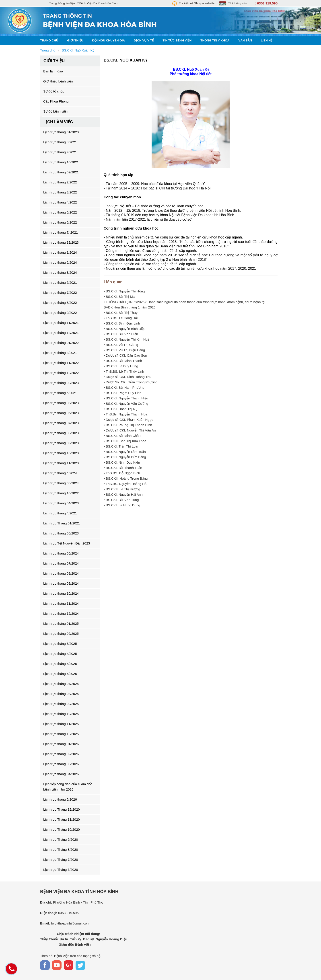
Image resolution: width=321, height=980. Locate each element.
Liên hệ (267, 40)
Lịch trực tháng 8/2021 (60, 142)
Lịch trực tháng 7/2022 (60, 293)
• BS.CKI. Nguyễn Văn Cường (126, 404)
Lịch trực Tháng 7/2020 (61, 860)
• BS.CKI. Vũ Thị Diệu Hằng (124, 350)
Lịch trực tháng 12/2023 (61, 242)
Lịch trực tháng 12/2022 (61, 373)
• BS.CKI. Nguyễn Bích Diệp (124, 329)
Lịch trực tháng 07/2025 (61, 684)
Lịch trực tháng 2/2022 (60, 182)
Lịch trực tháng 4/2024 (60, 473)
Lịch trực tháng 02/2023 (61, 383)
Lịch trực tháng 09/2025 (61, 704)
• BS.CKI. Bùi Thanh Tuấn (123, 468)
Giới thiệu (75, 40)
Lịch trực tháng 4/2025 (60, 654)
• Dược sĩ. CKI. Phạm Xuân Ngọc (128, 420)
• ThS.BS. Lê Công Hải (121, 318)
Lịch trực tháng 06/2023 (61, 413)
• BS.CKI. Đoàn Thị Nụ (121, 409)
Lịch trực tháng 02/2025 (61, 634)
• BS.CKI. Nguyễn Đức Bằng (125, 457)
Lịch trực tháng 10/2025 (61, 714)
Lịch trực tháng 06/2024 (61, 553)
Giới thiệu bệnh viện (58, 81)
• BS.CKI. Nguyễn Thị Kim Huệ (127, 339)
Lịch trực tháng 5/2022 (60, 212)
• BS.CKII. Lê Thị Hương (122, 489)
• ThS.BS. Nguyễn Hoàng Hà (125, 484)
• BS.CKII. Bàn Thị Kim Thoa (125, 441)
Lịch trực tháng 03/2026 (61, 764)
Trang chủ (49, 40)
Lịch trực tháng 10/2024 (61, 593)
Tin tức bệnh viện (177, 40)
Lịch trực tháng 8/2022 (60, 303)
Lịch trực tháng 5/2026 (60, 799)
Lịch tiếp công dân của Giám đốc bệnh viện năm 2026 (68, 787)
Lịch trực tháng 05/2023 (61, 533)
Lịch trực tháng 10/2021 (61, 162)
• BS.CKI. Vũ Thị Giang (121, 345)
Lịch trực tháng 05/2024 (61, 483)
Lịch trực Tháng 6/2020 (61, 870)
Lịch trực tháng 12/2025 (61, 734)
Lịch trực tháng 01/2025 (61, 624)
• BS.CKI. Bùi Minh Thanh (123, 361)
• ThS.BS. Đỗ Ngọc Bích (122, 473)
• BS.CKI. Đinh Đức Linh (122, 323)
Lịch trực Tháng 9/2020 (61, 839)
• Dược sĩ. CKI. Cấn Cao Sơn (125, 355)
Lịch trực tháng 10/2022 (61, 493)
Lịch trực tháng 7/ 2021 (61, 232)
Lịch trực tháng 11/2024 (61, 603)
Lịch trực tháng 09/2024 (61, 583)
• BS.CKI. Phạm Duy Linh (122, 393)
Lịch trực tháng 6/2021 (60, 393)
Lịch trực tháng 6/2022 (60, 222)
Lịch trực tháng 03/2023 (61, 403)
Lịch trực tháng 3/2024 (60, 272)
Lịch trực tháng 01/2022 (61, 343)
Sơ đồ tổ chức (54, 91)
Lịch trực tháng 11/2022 (61, 363)
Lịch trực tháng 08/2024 (61, 573)
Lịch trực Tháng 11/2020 (62, 819)
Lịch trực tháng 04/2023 (61, 503)
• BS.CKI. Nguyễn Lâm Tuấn (125, 452)
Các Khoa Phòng (56, 101)
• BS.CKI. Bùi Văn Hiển (121, 334)
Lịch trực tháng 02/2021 (61, 172)
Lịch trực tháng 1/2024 (60, 252)
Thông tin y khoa (215, 40)
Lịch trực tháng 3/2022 (60, 192)
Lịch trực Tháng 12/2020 (62, 809)
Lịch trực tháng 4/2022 (60, 202)
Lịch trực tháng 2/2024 (60, 262)
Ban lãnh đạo (53, 71)
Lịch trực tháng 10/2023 (61, 453)
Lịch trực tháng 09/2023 (61, 443)
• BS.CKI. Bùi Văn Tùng (121, 500)
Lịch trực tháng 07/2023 (61, 423)
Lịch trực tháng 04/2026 (61, 774)
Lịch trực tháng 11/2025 (61, 724)
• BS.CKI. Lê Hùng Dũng (122, 505)
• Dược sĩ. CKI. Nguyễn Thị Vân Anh (131, 430)
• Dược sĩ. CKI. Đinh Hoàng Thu (127, 377)
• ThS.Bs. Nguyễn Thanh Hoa (126, 414)
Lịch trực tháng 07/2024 (61, 563)
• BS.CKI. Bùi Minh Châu (122, 436)
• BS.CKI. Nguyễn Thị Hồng (124, 291)
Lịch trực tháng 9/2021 (60, 152)
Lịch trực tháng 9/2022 (60, 313)
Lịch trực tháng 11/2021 (61, 323)
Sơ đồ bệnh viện (55, 111)
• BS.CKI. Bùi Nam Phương (124, 387)
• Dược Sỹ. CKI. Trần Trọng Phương (131, 382)
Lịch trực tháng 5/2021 (60, 282)
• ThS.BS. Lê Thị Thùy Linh (124, 371)
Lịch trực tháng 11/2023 (61, 463)
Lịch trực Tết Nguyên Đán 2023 (67, 543)
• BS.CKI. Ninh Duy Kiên (122, 462)
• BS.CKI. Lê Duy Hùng (121, 366)
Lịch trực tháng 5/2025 (60, 664)
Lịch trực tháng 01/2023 (61, 132)
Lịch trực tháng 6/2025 (60, 674)
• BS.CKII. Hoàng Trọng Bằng (126, 478)
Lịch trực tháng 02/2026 (61, 754)
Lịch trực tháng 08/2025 (61, 694)
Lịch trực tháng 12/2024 (61, 613)
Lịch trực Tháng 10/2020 (62, 829)
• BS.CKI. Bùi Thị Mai (119, 297)
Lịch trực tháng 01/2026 (61, 744)
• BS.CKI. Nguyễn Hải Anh (123, 494)
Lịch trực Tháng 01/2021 (62, 523)
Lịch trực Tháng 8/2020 (61, 850)
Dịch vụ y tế (144, 40)
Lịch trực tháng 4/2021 (60, 513)
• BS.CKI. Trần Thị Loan (121, 446)
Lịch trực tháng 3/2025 (60, 644)
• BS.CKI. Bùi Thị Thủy (121, 313)
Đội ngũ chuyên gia (109, 40)
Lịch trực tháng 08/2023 (61, 433)
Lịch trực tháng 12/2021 (61, 333)
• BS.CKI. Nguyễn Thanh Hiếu (126, 398)
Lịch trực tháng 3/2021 (60, 353)
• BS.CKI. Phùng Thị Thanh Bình (128, 425)
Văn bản (245, 40)
